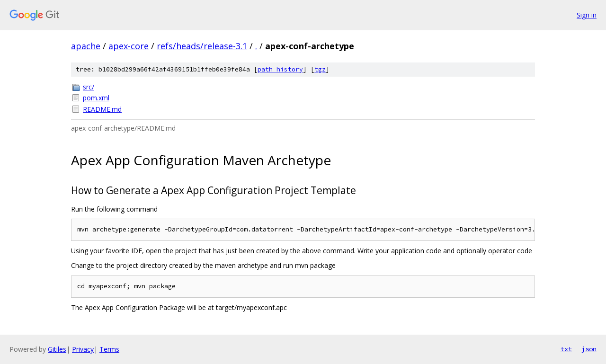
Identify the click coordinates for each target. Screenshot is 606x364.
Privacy (83, 349)
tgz (320, 69)
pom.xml (96, 98)
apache (86, 46)
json (589, 349)
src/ (89, 87)
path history (280, 69)
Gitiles (57, 349)
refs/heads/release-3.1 (202, 46)
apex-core (129, 46)
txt (566, 349)
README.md (102, 109)
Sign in (587, 15)
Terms (109, 349)
